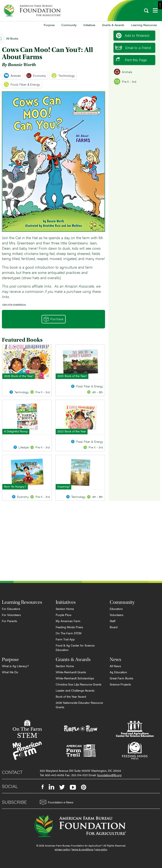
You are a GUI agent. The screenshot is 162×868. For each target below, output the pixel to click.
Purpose (49, 25)
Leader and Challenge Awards (75, 690)
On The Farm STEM (69, 633)
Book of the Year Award (71, 696)
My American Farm (68, 621)
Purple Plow (64, 615)
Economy (36, 76)
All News (115, 666)
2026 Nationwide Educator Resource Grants (79, 705)
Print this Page (131, 60)
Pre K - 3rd (125, 81)
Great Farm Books (121, 678)
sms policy (101, 849)
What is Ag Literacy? (15, 666)
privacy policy (62, 849)
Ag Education (118, 672)
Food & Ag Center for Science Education (75, 647)
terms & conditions (83, 849)
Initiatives (89, 25)
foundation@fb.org (109, 775)
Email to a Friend (133, 48)
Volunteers (117, 615)
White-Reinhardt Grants (71, 672)
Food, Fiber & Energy (22, 84)
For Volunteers (11, 615)
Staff (113, 621)
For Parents (9, 621)
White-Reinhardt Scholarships (75, 678)
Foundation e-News (57, 803)
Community (69, 25)
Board (114, 627)
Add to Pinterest (133, 36)
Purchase (54, 319)
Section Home (65, 609)
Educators (116, 609)
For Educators (11, 609)
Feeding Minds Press (69, 627)
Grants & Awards (113, 25)
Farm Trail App (65, 639)
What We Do (10, 672)
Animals (12, 76)
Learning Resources (144, 25)
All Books (12, 38)
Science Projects (120, 684)
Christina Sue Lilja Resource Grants (79, 684)
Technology (63, 76)
